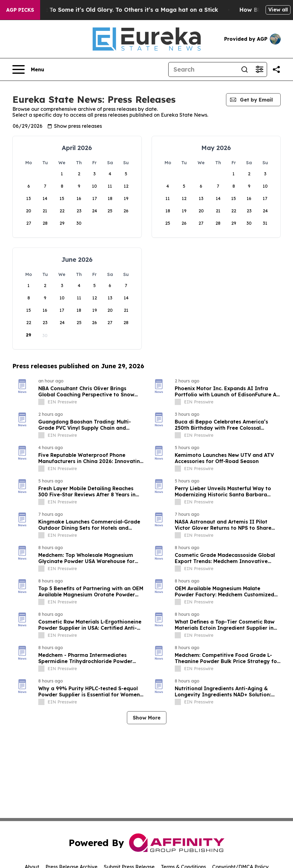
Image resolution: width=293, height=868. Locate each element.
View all (278, 10)
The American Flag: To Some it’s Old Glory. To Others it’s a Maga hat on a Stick (119, 10)
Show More (147, 718)
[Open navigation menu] (28, 69)
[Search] (203, 69)
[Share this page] (276, 69)
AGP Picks (20, 10)
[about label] (41, 402)
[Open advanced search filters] (259, 69)
